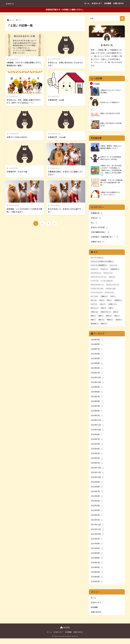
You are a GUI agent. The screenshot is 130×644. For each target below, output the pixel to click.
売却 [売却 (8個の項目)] (103, 309)
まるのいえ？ (97, 3)
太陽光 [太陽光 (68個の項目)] (94, 313)
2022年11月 (98, 476)
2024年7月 (97, 399)
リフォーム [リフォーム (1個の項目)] (109, 293)
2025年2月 (97, 370)
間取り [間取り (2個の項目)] (104, 325)
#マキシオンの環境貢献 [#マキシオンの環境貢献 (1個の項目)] (99, 266)
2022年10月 (98, 481)
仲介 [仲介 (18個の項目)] (94, 301)
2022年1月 (97, 524)
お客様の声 (97, 214)
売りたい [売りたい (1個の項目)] (95, 309)
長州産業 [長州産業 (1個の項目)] (95, 325)
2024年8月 (97, 394)
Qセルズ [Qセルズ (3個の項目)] (104, 270)
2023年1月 (97, 466)
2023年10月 (98, 432)
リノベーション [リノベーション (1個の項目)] (96, 293)
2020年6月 (97, 572)
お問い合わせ (119, 3)
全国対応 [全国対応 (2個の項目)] (118, 301)
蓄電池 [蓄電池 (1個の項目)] (110, 321)
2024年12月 (98, 379)
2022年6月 (97, 500)
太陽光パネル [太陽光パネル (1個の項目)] (106, 313)
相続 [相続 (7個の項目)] (93, 321)
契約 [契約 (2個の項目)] (116, 313)
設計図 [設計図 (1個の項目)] (119, 321)
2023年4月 (97, 452)
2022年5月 (97, 505)
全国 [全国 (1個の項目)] (109, 301)
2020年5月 (97, 577)
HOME (65, 633)
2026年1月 (97, 350)
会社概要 (108, 3)
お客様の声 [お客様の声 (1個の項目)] (115, 270)
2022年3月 (97, 514)
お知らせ (96, 218)
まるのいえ (13, 3)
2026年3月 (97, 345)
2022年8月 (97, 490)
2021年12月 (98, 529)
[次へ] (55, 224)
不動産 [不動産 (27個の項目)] (104, 297)
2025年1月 (97, 374)
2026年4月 (97, 341)
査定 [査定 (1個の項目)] (117, 317)
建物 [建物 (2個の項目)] (93, 317)
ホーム (87, 3)
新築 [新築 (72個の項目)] (109, 317)
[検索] (122, 19)
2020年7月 (97, 567)
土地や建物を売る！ (101, 233)
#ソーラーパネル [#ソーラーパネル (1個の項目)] (97, 258)
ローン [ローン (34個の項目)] (94, 297)
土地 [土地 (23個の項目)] (103, 305)
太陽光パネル (98, 243)
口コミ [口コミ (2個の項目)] (94, 305)
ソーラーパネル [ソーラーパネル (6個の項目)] (107, 282)
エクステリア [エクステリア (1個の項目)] (96, 274)
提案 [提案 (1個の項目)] (101, 317)
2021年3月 (97, 553)
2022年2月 (97, 519)
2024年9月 (97, 389)
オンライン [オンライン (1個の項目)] (108, 274)
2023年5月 (97, 447)
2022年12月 (98, 471)
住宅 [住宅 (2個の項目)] (102, 301)
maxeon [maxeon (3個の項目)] (113, 266)
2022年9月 (97, 485)
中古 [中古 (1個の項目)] (113, 297)
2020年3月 (97, 587)
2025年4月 (97, 360)
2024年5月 (97, 408)
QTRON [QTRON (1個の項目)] (94, 270)
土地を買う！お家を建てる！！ (105, 238)
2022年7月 (97, 495)
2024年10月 (98, 384)
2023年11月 (98, 427)
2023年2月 (97, 461)
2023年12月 (98, 423)
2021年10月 (98, 539)
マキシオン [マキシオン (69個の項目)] (111, 290)
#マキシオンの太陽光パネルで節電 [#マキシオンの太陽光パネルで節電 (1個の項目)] (102, 262)
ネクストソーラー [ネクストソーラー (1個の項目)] (113, 286)
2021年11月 (98, 534)
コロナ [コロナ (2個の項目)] (112, 278)
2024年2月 (97, 418)
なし (94, 223)
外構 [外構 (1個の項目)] (111, 309)
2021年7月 (97, 543)
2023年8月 (97, 437)
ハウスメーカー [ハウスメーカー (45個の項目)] (97, 290)
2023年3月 (97, 456)
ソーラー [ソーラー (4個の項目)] (95, 282)
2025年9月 (97, 355)
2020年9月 (97, 558)
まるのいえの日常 (100, 228)
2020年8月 (97, 563)
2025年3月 (97, 365)
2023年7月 (97, 442)
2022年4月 (97, 510)
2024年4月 (97, 413)
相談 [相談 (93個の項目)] (101, 321)
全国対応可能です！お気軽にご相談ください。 (65, 10)
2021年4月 (97, 548)
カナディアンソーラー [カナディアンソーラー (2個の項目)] (98, 278)
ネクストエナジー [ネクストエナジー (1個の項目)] (97, 286)
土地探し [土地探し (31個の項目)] (112, 305)
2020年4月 (97, 582)
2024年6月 (97, 403)
